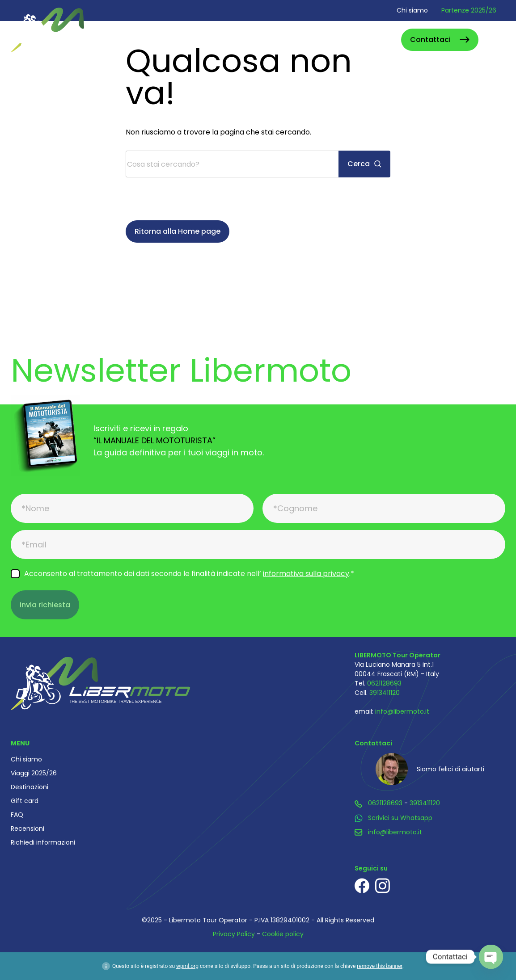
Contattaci (430, 40)
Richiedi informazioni (43, 842)
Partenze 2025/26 (469, 10)
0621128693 (384, 683)
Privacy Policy (234, 934)
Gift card (25, 801)
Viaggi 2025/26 (34, 773)
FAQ (17, 815)
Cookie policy (283, 934)
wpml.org (187, 966)
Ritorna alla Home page (178, 231)
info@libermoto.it (402, 711)
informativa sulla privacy (306, 574)
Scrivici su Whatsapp (400, 818)
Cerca (384, 40)
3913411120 (385, 693)
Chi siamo (412, 10)
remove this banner (380, 966)
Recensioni (27, 829)
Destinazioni (30, 787)
